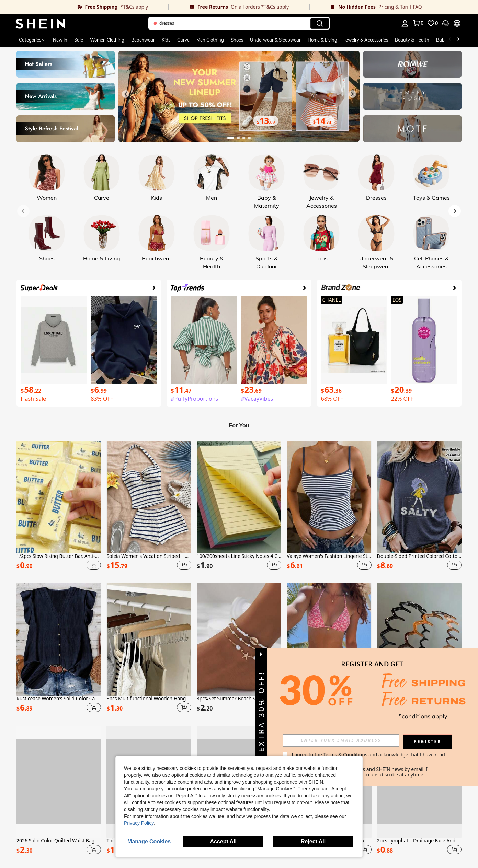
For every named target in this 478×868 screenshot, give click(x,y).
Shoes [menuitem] (237, 40)
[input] (341, 740)
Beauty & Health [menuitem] (412, 40)
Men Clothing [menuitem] (210, 40)
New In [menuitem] (60, 40)
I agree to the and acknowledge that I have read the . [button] (369, 757)
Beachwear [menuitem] (143, 40)
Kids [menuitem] (166, 40)
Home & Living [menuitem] (322, 40)
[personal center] (405, 23)
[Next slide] (352, 94)
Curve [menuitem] (183, 40)
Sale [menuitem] (79, 40)
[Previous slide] (126, 94)
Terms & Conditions (345, 755)
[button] (239, 23)
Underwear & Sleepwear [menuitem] (275, 40)
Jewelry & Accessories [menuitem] (366, 40)
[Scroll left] (450, 40)
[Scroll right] (458, 40)
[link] (84, 7)
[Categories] (32, 40)
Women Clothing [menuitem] (107, 40)
